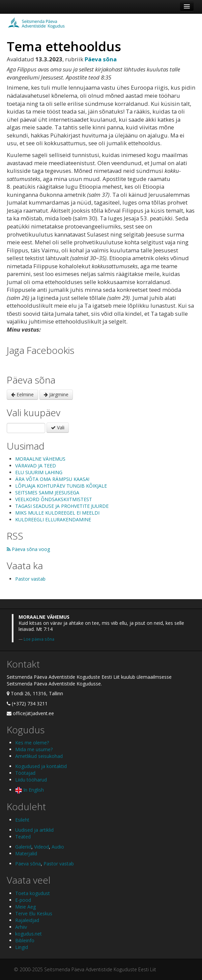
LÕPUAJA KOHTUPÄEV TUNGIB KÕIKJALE (61, 486)
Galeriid (23, 847)
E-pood (23, 900)
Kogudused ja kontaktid (41, 766)
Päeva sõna (28, 864)
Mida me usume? (34, 749)
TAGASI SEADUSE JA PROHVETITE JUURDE (62, 506)
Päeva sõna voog (28, 549)
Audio (58, 847)
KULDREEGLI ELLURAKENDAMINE (53, 519)
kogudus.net (28, 934)
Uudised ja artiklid (34, 830)
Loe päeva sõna (39, 639)
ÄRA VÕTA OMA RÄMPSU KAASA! (52, 479)
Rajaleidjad (27, 920)
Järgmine (56, 394)
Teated (23, 837)
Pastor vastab (30, 579)
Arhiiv (21, 927)
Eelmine (22, 394)
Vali (58, 427)
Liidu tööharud (31, 780)
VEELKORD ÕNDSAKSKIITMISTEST (54, 499)
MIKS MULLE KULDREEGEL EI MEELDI (57, 513)
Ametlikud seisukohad (39, 756)
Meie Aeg (25, 907)
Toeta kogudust (33, 893)
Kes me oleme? (32, 743)
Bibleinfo (25, 940)
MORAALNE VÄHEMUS (40, 459)
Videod (41, 847)
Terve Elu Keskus (34, 913)
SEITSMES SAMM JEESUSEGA (47, 493)
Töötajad (25, 773)
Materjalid (26, 853)
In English (30, 790)
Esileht (22, 820)
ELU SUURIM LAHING (39, 472)
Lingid (22, 947)
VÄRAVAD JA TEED (36, 466)
